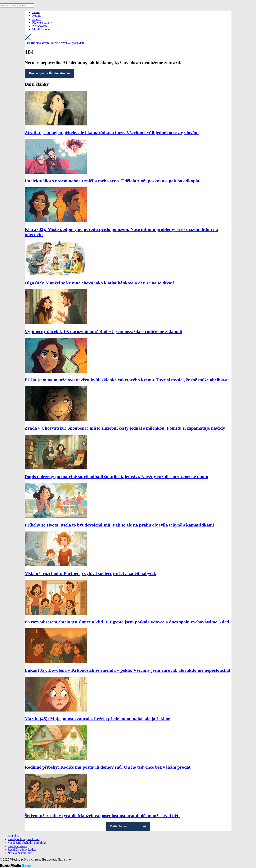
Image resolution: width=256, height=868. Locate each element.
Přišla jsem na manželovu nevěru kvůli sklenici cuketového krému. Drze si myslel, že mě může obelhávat (127, 380)
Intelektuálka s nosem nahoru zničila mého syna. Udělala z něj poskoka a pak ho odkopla (112, 181)
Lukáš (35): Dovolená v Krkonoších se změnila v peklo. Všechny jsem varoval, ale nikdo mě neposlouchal (127, 670)
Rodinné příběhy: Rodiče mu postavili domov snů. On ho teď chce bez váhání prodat (108, 767)
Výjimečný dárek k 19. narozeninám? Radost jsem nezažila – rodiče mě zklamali (103, 331)
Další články (119, 826)
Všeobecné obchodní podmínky (27, 843)
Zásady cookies (17, 846)
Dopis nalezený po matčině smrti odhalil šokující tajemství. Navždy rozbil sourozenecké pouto (117, 477)
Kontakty (13, 836)
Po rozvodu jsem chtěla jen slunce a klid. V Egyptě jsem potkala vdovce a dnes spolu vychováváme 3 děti (127, 622)
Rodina (37, 16)
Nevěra (37, 19)
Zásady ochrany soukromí (24, 839)
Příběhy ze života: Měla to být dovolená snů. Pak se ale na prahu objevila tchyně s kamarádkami (119, 525)
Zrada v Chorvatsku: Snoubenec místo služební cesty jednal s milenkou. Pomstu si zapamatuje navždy (125, 428)
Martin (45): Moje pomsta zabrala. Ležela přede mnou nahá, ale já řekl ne (97, 719)
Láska (36, 12)
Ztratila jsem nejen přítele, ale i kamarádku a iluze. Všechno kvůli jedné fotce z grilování (112, 133)
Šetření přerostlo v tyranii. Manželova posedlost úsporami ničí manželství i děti (102, 816)
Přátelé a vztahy (42, 23)
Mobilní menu (41, 29)
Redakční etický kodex (22, 850)
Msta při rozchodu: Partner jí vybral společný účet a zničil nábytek (90, 573)
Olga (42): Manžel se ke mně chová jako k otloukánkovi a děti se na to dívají (99, 283)
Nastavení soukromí (20, 853)
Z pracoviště (40, 26)
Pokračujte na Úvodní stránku (49, 73)
